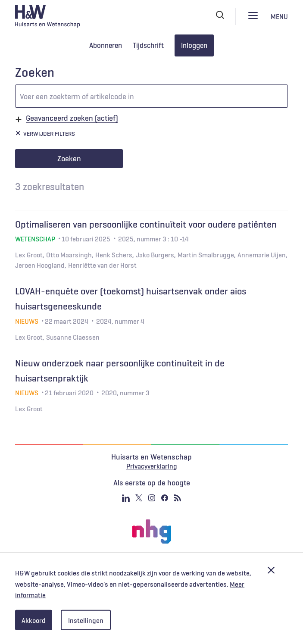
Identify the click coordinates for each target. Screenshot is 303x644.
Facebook (165, 498)
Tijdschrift (148, 45)
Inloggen (194, 45)
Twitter (139, 498)
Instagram (152, 498)
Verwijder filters (49, 134)
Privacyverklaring (152, 466)
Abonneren (106, 45)
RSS (178, 498)
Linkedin (126, 498)
